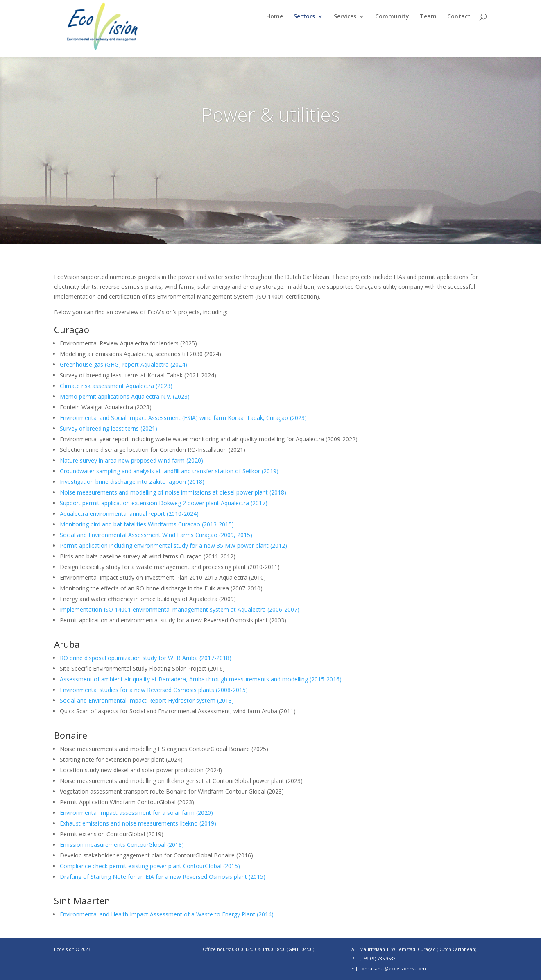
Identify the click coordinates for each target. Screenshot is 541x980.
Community (392, 17)
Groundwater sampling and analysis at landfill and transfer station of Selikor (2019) (169, 471)
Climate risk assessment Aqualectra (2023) (116, 386)
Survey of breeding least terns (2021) (109, 428)
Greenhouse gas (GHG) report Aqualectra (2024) (123, 364)
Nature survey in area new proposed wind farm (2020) (131, 460)
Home (275, 17)
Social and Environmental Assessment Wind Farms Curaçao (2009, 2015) (156, 535)
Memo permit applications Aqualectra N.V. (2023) (125, 396)
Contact (459, 17)
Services (345, 17)
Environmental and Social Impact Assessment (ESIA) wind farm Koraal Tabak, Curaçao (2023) (183, 418)
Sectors (304, 17)
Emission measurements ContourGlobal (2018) (122, 845)
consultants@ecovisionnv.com (393, 968)
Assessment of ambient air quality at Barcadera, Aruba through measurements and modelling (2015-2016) (201, 679)
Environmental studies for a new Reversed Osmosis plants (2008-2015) (154, 690)
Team (428, 17)
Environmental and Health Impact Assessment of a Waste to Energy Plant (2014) (167, 914)
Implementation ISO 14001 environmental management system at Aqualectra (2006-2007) (180, 609)
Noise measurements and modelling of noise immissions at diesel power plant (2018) (173, 492)
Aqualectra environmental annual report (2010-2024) (129, 514)
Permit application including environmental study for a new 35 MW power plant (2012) (173, 546)
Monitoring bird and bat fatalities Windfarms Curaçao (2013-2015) (147, 524)
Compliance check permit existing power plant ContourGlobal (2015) (150, 866)
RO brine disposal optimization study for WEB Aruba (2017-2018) (146, 658)
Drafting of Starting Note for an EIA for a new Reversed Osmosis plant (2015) (163, 877)
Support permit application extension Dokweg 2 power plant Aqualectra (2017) (164, 503)
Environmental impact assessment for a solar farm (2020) (136, 813)
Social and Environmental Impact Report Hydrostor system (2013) (147, 700)
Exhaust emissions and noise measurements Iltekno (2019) (138, 823)
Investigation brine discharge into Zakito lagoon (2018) (132, 482)
